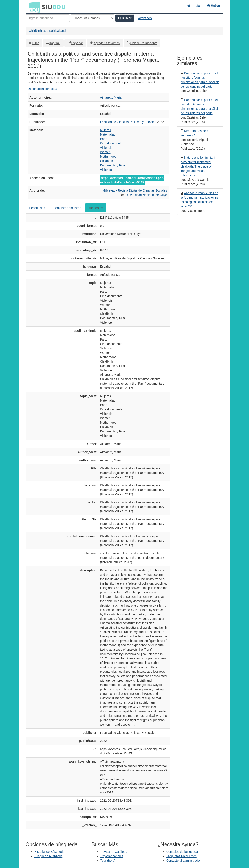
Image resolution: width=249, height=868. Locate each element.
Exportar (77, 43)
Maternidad (108, 134)
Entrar (213, 6)
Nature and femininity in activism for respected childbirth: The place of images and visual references (199, 166)
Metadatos (96, 208)
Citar (36, 43)
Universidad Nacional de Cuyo (146, 195)
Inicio (194, 6)
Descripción (37, 208)
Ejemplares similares (67, 208)
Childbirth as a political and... (49, 31)
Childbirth (107, 161)
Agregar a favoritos (107, 43)
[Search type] (92, 18)
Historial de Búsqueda (49, 852)
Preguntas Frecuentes (181, 856)
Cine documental (112, 143)
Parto (104, 139)
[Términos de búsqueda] (48, 18)
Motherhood (108, 156)
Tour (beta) (108, 861)
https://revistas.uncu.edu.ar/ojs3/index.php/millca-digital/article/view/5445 (132, 180)
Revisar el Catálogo (114, 852)
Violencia (106, 148)
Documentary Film (113, 165)
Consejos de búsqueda (182, 852)
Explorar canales (112, 856)
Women (105, 152)
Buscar (125, 18)
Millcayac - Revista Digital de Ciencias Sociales (135, 190)
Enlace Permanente (144, 43)
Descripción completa (42, 89)
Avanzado (145, 18)
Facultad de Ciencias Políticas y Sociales (129, 122)
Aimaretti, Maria (111, 97)
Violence (106, 170)
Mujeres (106, 130)
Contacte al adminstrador (183, 861)
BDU (33, 7)
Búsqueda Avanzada (48, 856)
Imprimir (55, 43)
